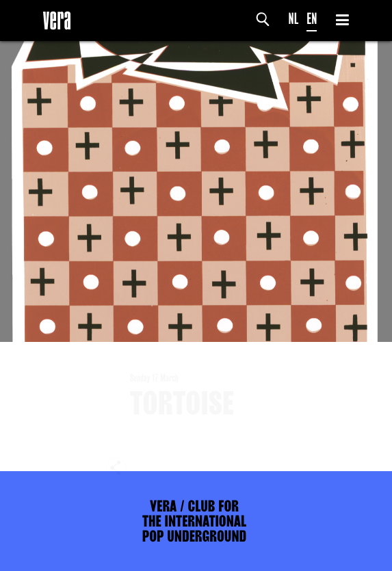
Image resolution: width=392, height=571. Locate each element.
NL (294, 19)
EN (312, 19)
